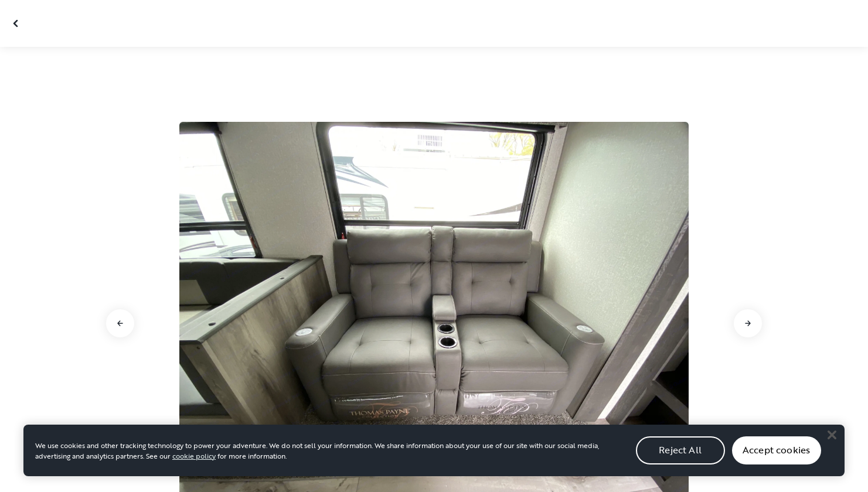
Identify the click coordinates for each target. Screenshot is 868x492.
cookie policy (194, 466)
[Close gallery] (17, 23)
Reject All (680, 460)
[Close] (832, 445)
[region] (434, 460)
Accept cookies (776, 460)
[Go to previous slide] (120, 323)
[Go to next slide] (748, 323)
